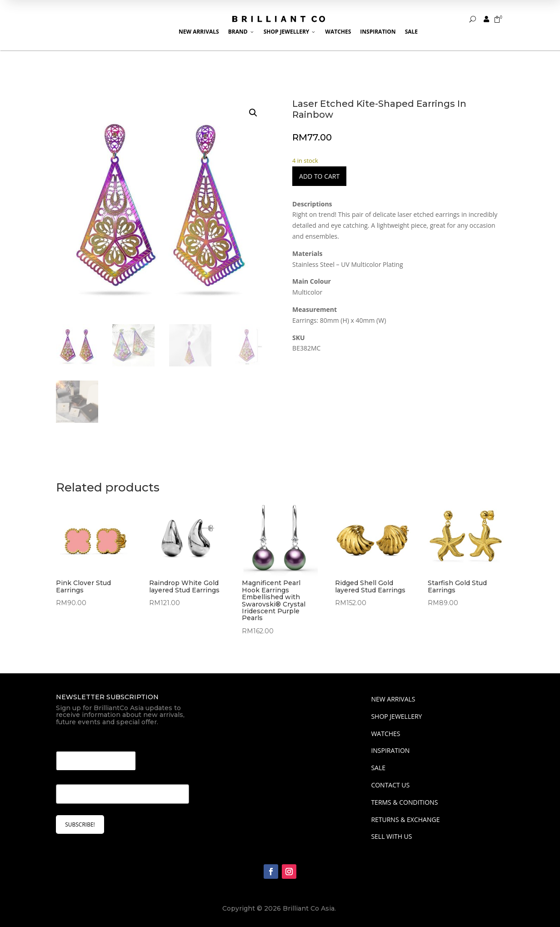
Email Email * (80, 740)
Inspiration (378, 32)
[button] (253, 113)
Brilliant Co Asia (309, 908)
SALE (378, 768)
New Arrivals (199, 32)
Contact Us (390, 785)
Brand (241, 32)
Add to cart (319, 176)
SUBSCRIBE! (80, 824)
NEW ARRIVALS (393, 699)
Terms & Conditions (404, 802)
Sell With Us (391, 836)
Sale (411, 32)
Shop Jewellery (290, 32)
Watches (338, 32)
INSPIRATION (390, 750)
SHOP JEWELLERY (396, 716)
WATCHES (385, 734)
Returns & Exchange (405, 819)
